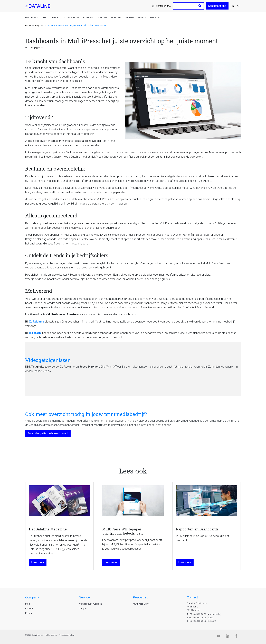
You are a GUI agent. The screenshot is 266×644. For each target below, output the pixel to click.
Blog (37, 26)
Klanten (88, 17)
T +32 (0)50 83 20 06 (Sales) (200, 618)
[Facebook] (236, 637)
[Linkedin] (227, 637)
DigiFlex (55, 17)
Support (83, 608)
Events (142, 17)
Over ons (102, 17)
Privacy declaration (67, 635)
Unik (44, 17)
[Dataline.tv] (219, 637)
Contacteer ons (217, 6)
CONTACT (192, 597)
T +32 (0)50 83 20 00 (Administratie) (204, 614)
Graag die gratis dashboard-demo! (48, 433)
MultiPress (31, 17)
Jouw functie (71, 17)
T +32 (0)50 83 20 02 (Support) (201, 621)
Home (28, 26)
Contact (29, 608)
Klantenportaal (163, 6)
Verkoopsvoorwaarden (91, 604)
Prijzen (130, 17)
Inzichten (155, 17)
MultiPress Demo (141, 604)
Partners (116, 17)
